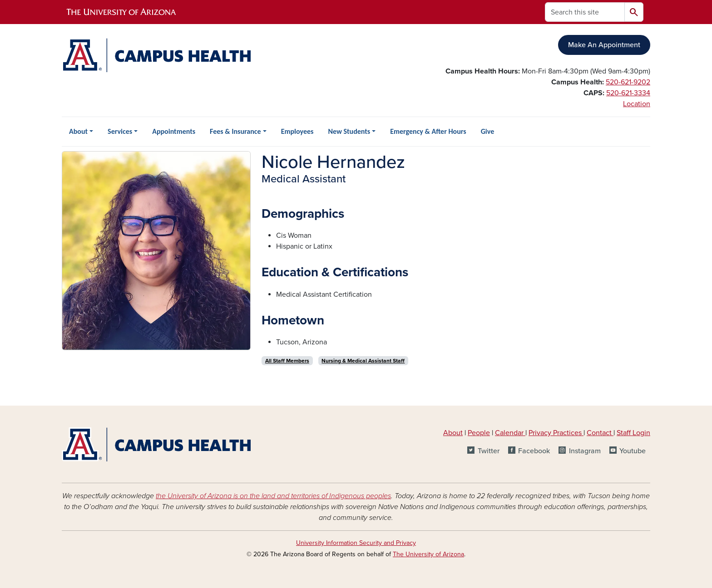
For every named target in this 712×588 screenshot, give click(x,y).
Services (120, 131)
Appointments (174, 131)
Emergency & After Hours (428, 131)
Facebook (534, 451)
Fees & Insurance (235, 131)
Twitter (489, 451)
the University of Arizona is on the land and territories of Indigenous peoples (273, 496)
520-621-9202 (628, 82)
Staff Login (633, 433)
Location (637, 104)
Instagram (585, 451)
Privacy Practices (556, 433)
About (78, 131)
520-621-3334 (628, 93)
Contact (599, 433)
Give (488, 131)
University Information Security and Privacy (356, 543)
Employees (297, 131)
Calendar (510, 433)
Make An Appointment (604, 45)
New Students (349, 131)
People (479, 433)
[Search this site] (585, 12)
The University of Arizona (428, 554)
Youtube (633, 451)
